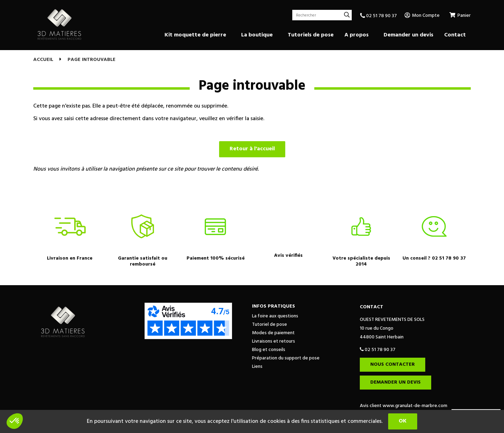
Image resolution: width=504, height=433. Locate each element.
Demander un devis (395, 382)
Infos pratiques (274, 306)
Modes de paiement (273, 333)
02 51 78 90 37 (379, 16)
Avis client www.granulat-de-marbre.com (404, 406)
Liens (257, 367)
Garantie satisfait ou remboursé (143, 261)
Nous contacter (393, 365)
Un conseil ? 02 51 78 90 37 (434, 258)
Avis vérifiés (288, 256)
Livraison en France (70, 258)
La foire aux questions (275, 316)
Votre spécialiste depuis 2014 (361, 261)
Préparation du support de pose (286, 358)
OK (403, 421)
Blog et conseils (269, 350)
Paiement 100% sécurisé (216, 258)
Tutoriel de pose (269, 325)
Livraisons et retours (274, 341)
